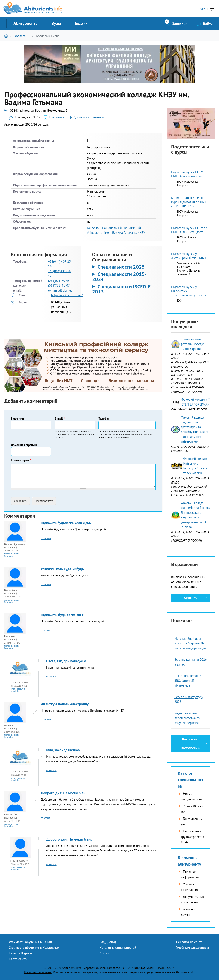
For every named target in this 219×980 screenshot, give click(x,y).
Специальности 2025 (121, 267)
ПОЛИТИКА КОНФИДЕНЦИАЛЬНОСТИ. (150, 968)
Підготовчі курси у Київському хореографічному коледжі (189, 291)
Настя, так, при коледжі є (66, 661)
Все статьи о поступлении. (191, 744)
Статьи (104, 953)
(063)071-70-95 (59, 281)
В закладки (56, 117)
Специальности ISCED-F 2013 (121, 289)
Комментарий (21, 460)
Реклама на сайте (189, 942)
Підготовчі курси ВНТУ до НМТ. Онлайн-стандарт (189, 230)
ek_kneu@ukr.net (60, 290)
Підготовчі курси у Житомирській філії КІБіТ (189, 256)
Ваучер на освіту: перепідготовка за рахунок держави (187, 718)
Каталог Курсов (20, 953)
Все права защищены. (38, 972)
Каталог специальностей (191, 780)
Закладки (180, 24)
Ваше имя (18, 419)
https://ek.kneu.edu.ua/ (67, 295)
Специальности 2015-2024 (119, 277)
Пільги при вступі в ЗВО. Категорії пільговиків (188, 681)
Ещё (79, 23)
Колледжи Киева (48, 36)
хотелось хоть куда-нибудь (62, 569)
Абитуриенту (25, 23)
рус (212, 9)
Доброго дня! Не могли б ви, (64, 793)
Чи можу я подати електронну (65, 704)
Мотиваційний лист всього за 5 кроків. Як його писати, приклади (190, 643)
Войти (208, 24)
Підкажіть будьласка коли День (66, 523)
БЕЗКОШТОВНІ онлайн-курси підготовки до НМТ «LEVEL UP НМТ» (189, 202)
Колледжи (21, 36)
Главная (7, 36)
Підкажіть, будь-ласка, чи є (62, 615)
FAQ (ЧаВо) (108, 942)
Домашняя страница (24, 445)
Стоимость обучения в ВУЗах (30, 942)
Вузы (56, 23)
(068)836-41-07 (59, 285)
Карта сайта (18, 959)
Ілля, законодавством (63, 750)
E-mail (60, 419)
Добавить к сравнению (90, 117)
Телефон (105, 419)
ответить (46, 538)
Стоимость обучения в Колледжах (34, 947)
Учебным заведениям (192, 947)
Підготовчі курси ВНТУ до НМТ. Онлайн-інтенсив (189, 174)
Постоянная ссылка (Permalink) (12, 555)
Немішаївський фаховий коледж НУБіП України (192, 344)
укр (203, 9)
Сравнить (191, 598)
